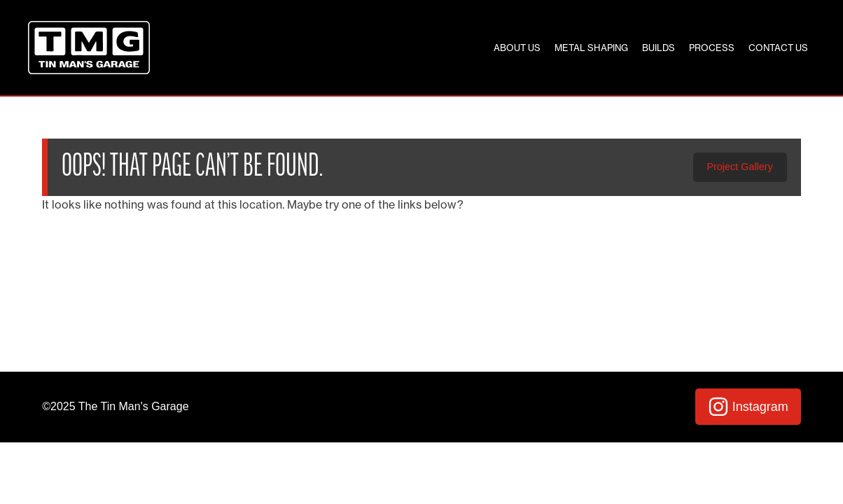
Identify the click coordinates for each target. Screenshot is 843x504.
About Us (517, 48)
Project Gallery (739, 167)
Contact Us (778, 48)
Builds (659, 48)
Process (712, 48)
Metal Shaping (591, 48)
